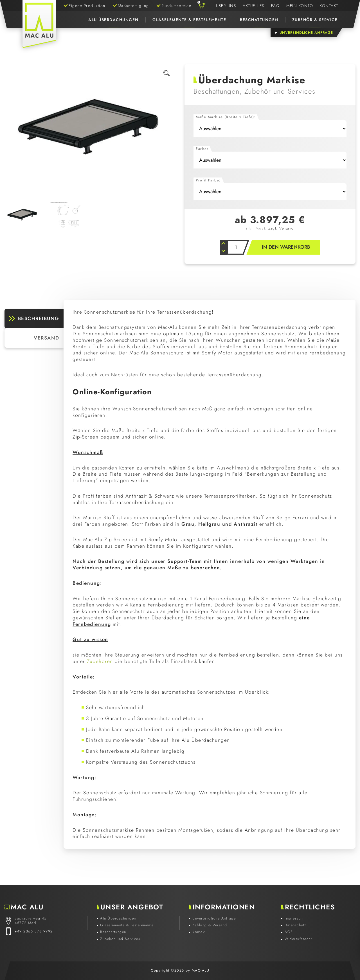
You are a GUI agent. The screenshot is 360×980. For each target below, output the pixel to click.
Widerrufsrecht (298, 939)
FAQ (275, 6)
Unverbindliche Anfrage (214, 919)
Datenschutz (296, 925)
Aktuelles (254, 6)
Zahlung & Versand (210, 925)
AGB (289, 932)
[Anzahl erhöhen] (223, 243)
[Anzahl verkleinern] (223, 251)
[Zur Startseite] (39, 24)
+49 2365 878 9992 (34, 932)
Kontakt (329, 6)
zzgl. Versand (281, 228)
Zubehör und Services (120, 939)
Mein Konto (300, 6)
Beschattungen (259, 20)
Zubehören (100, 662)
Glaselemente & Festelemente (189, 20)
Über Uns (226, 6)
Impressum (294, 919)
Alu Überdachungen (113, 20)
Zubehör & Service (315, 20)
